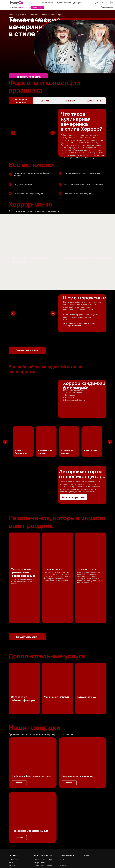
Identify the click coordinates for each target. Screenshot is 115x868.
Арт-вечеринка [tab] (94, 101)
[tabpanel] (57, 132)
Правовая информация (69, 829)
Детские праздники (42, 824)
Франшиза (63, 826)
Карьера (62, 821)
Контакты (63, 815)
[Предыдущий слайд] (5, 442)
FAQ (60, 818)
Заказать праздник (28, 77)
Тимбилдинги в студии (43, 815)
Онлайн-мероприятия (43, 826)
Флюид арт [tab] (70, 101)
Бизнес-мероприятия (43, 821)
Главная (12, 15)
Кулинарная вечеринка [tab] (21, 101)
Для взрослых (64, 3)
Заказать (37, 8)
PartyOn (12, 821)
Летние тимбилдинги (43, 829)
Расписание (107, 7)
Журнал (87, 810)
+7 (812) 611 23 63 (101, 3)
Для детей (78, 3)
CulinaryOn (13, 815)
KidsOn (12, 826)
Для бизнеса (47, 3)
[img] (16, 3)
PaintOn (12, 818)
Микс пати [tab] (45, 101)
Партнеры (63, 824)
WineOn (12, 824)
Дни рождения (40, 818)
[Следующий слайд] (110, 442)
